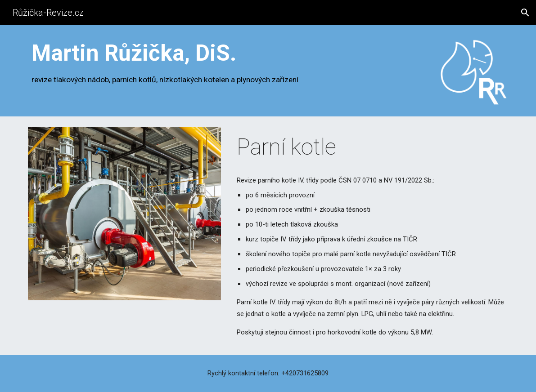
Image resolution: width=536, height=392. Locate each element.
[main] (227, 63)
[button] (525, 13)
